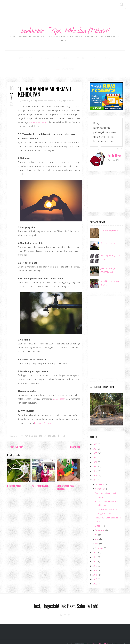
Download (106, 58)
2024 (95, 438)
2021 (95, 451)
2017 (95, 469)
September (100, 520)
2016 (95, 542)
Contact (40, 58)
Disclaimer (53, 58)
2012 (95, 560)
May (97, 533)
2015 (95, 546)
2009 (95, 573)
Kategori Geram (108, 232)
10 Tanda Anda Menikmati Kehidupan (44, 81)
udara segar (59, 388)
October (99, 515)
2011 (95, 564)
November (100, 478)
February (99, 537)
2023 (95, 443)
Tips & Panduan (86, 58)
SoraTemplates (119, 637)
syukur (57, 90)
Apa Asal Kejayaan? (109, 220)
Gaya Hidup (69, 58)
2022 (95, 447)
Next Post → (76, 436)
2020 (95, 456)
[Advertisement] (65, 8)
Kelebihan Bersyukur (43, 412)
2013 (95, 555)
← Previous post (15, 436)
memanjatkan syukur (38, 112)
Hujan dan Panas (14, 475)
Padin (24, 90)
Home (19, 58)
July (96, 524)
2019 (95, 460)
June (97, 529)
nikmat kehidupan (45, 90)
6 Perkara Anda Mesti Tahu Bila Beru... (68, 476)
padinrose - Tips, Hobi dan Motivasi (65, 31)
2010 (95, 569)
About (28, 58)
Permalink (70, 90)
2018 (95, 465)
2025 (95, 434)
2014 (95, 551)
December (100, 474)
